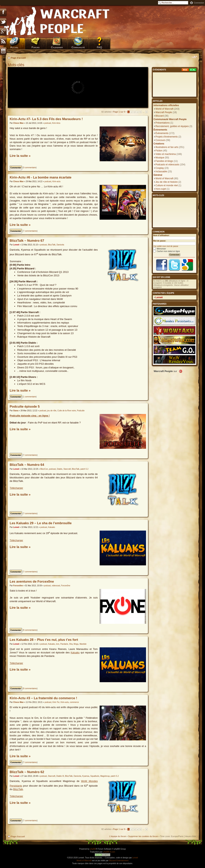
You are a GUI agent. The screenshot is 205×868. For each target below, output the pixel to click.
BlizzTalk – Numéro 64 (27, 465)
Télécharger (16, 488)
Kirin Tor (56, 702)
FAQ (100, 47)
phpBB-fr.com (109, 852)
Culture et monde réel (167, 185)
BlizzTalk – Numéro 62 (27, 772)
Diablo (60, 469)
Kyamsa (86, 776)
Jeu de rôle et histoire (167, 182)
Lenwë (16, 245)
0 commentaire (30, 168)
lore (58, 644)
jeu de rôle (52, 411)
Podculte (81, 411)
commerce (74, 702)
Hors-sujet (161, 189)
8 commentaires (30, 630)
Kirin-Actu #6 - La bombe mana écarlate (41, 177)
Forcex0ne (18, 586)
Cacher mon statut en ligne (167, 251)
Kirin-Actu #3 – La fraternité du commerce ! (43, 698)
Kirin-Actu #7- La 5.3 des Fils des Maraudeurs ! (46, 119)
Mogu (76, 644)
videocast (56, 586)
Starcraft (67, 469)
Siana (16, 411)
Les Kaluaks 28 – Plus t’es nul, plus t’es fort (44, 640)
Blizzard (160, 116)
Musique (160, 158)
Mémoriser (160, 249)
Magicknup (105, 776)
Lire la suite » (20, 156)
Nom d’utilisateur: (161, 235)
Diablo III (60, 776)
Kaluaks (52, 527)
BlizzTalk (52, 245)
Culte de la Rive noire (67, 411)
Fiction (159, 151)
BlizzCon (44, 469)
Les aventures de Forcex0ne (32, 582)
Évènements (162, 133)
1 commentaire (30, 397)
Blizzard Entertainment (119, 861)
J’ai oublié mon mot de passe (166, 246)
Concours (160, 140)
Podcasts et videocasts (167, 165)
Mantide (83, 644)
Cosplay (160, 168)
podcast (48, 123)
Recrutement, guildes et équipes (172, 126)
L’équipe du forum (118, 836)
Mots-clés (17, 65)
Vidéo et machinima (166, 154)
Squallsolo (95, 776)
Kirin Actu (56, 123)
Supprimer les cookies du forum (143, 836)
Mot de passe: (160, 241)
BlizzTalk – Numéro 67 (27, 241)
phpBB (93, 849)
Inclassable (161, 172)
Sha (71, 644)
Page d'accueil (18, 58)
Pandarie (64, 644)
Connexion (199, 3)
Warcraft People (164, 112)
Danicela (60, 245)
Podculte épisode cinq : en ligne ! (30, 416)
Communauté (78, 47)
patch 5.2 (84, 469)
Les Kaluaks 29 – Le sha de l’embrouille (41, 523)
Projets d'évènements (167, 137)
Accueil (14, 47)
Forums (36, 47)
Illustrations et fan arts (167, 147)
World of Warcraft (164, 109)
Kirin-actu (56, 181)
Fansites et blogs (164, 161)
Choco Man (18, 123)
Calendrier (57, 47)
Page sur (119, 112)
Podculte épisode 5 (25, 407)
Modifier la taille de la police (194, 57)
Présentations (163, 123)
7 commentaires (30, 231)
